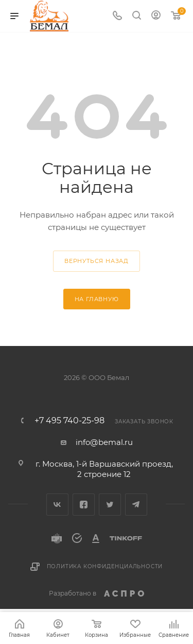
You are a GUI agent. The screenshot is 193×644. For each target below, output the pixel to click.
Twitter (110, 505)
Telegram (136, 505)
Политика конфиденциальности (105, 566)
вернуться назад (97, 261)
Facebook (84, 505)
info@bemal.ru (104, 442)
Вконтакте (57, 505)
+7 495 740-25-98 (69, 421)
